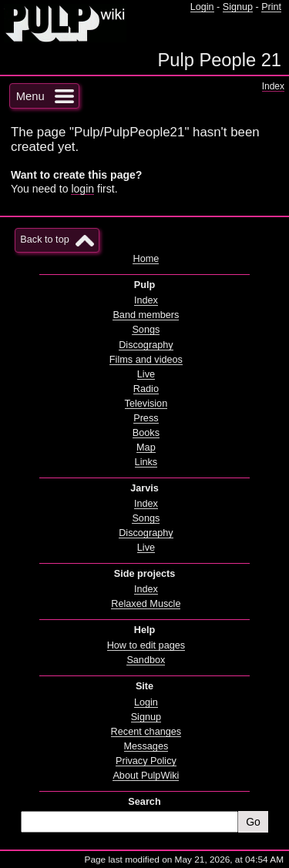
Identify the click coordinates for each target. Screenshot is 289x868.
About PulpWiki (146, 776)
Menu (30, 96)
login (82, 189)
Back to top (44, 240)
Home (146, 259)
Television (146, 404)
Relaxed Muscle (146, 604)
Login (202, 7)
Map (146, 447)
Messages (146, 746)
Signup (238, 7)
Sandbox (146, 660)
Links (146, 462)
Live (146, 374)
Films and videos (146, 360)
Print (271, 7)
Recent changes (146, 732)
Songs (146, 330)
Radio (146, 389)
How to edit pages (146, 645)
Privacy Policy (146, 761)
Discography (146, 345)
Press (146, 418)
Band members (146, 315)
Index (273, 86)
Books (146, 433)
